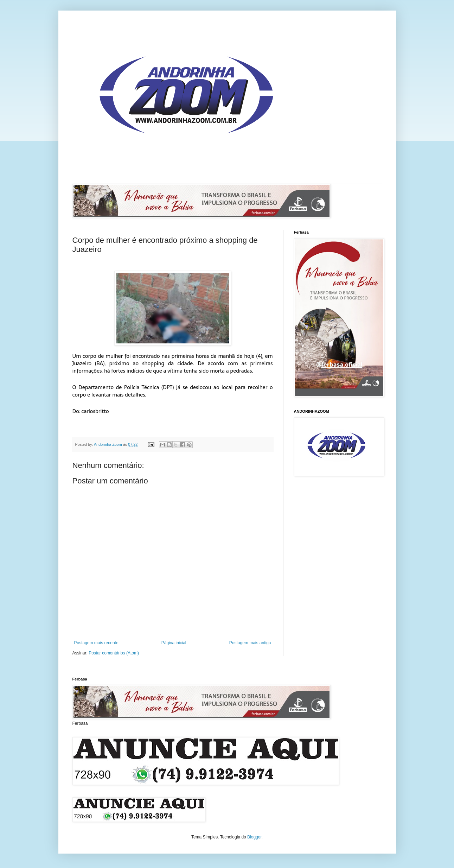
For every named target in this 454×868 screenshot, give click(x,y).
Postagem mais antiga (250, 643)
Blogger (254, 837)
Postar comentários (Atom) (114, 653)
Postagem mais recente (96, 643)
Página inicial (174, 643)
